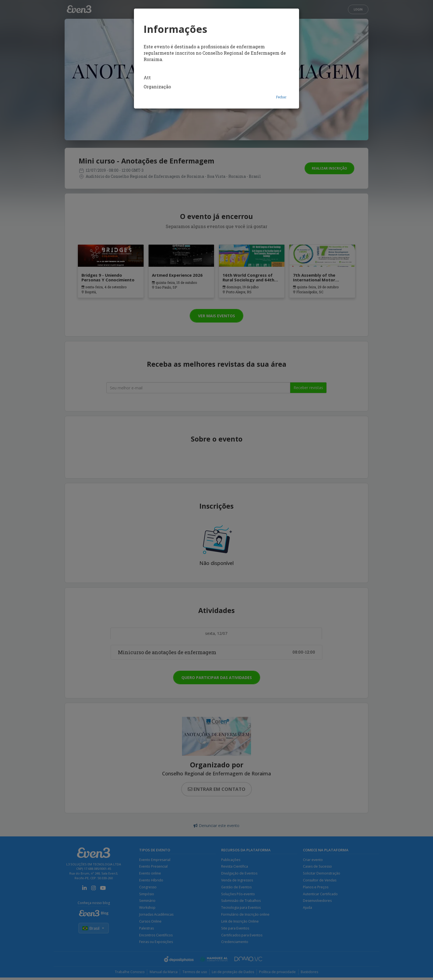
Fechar (281, 97)
